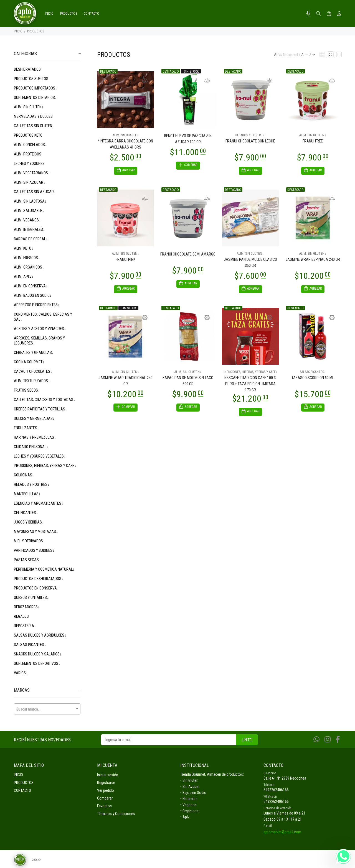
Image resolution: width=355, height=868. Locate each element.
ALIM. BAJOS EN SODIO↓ (33, 295)
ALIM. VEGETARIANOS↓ (32, 173)
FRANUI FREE (313, 141)
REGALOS (21, 616)
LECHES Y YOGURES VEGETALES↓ (40, 456)
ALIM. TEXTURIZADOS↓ (32, 381)
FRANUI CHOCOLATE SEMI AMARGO (188, 255)
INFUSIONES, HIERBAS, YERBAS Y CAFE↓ (45, 466)
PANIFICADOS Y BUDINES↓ (34, 550)
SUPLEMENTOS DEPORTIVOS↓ (37, 663)
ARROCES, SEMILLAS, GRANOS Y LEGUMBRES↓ (39, 341)
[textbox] (47, 709)
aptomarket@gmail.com (282, 832)
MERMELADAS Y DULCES (33, 116)
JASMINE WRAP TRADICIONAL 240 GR (125, 382)
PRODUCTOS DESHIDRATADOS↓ (39, 579)
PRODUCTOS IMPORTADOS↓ (35, 88)
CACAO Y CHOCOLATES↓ (33, 371)
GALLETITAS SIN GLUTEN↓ (34, 126)
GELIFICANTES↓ (26, 513)
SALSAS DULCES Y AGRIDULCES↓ (40, 635)
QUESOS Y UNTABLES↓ (31, 598)
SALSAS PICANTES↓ (30, 645)
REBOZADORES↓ (27, 607)
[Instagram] (328, 740)
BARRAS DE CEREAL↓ (31, 239)
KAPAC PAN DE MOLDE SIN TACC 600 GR (188, 382)
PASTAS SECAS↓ (27, 560)
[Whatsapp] (316, 740)
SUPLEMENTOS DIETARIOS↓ (35, 98)
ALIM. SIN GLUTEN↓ (29, 107)
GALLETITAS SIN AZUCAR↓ (35, 192)
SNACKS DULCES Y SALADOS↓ (38, 654)
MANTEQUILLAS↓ (27, 494)
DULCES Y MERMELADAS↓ (34, 418)
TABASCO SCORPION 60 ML (313, 379)
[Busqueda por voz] (308, 14)
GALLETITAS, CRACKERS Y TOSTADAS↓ (45, 400)
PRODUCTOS (36, 31)
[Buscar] (318, 14)
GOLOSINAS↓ (24, 475)
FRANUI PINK (125, 260)
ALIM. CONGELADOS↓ (30, 145)
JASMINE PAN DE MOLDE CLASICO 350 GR (250, 263)
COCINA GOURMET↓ (29, 362)
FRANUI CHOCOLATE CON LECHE (250, 141)
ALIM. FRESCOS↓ (27, 258)
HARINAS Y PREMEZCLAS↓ (35, 437)
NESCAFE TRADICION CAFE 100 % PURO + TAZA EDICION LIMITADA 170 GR (250, 386)
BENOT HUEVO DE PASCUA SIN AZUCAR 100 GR (188, 139)
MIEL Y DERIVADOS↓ (29, 541)
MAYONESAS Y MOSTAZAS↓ (36, 532)
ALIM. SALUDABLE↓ (29, 211)
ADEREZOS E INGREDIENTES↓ (37, 305)
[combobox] (47, 709)
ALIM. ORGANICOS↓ (29, 267)
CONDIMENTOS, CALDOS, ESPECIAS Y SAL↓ (43, 317)
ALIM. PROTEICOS (28, 154)
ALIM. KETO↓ (24, 248)
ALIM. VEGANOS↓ (27, 220)
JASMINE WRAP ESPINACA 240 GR (313, 260)
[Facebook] (338, 740)
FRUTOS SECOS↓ (27, 390)
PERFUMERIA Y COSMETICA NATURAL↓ (44, 569)
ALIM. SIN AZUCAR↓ (30, 182)
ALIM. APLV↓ (24, 277)
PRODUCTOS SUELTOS (31, 79)
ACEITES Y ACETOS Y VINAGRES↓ (40, 329)
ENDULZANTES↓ (26, 428)
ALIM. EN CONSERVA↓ (31, 286)
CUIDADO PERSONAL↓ (31, 447)
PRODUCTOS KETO (28, 135)
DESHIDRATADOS (27, 69)
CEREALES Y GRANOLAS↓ (34, 353)
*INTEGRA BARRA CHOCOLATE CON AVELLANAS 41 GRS (125, 144)
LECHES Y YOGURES (29, 164)
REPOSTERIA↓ (25, 626)
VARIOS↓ (21, 673)
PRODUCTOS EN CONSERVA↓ (36, 588)
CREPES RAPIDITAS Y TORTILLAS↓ (40, 409)
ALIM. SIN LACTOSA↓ (30, 201)
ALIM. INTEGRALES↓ (29, 229)
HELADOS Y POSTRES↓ (32, 484)
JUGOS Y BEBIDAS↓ (29, 522)
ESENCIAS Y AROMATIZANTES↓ (39, 503)
